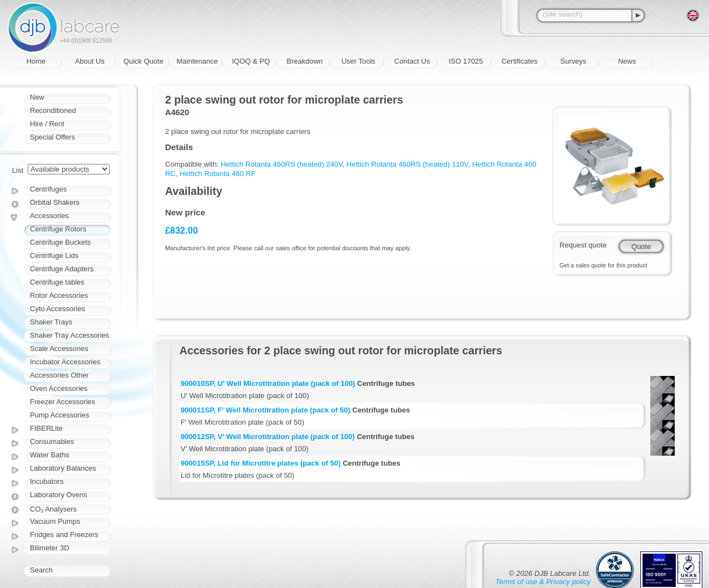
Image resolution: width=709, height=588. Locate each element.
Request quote (583, 245)
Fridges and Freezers (64, 535)
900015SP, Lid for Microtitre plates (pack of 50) (261, 463)
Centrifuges (48, 189)
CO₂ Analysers (53, 509)
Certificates (519, 61)
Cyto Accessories (58, 309)
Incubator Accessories (65, 362)
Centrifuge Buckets (60, 242)
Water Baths (50, 455)
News (627, 61)
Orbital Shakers (55, 202)
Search (41, 570)
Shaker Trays (51, 322)
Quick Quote (143, 61)
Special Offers (52, 137)
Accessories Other (59, 375)
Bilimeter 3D (50, 548)
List (18, 170)
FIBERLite (46, 428)
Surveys (574, 61)
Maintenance (197, 61)
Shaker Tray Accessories (70, 335)
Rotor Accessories (59, 295)
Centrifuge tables (57, 282)
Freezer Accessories (63, 402)
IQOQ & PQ (251, 61)
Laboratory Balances (63, 468)
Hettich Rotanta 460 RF (217, 174)
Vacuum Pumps (55, 521)
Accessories (49, 216)
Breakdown (304, 61)
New (37, 97)
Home (36, 61)
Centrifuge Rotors (58, 229)
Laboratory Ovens (58, 495)
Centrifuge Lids (54, 256)
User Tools (358, 61)
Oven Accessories (59, 388)
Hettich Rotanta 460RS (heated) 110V (407, 164)
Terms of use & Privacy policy (543, 582)
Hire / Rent (47, 124)
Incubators (47, 481)
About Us (89, 61)
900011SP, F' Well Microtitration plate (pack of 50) (265, 410)
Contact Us (412, 61)
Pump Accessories (60, 415)
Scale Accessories (59, 349)
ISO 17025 (466, 61)
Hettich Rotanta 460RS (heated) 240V (282, 164)
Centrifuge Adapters (62, 269)
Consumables (52, 442)
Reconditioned (53, 110)
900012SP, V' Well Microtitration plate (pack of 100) (268, 437)
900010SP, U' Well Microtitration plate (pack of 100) (268, 383)
